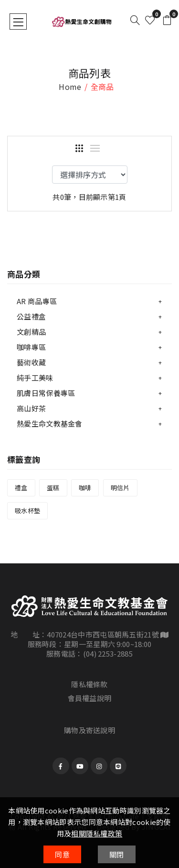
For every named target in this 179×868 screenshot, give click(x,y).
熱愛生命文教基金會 (50, 423)
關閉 (117, 854)
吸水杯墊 (27, 511)
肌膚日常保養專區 (46, 393)
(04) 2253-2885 (108, 654)
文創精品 (31, 332)
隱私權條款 (89, 684)
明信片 (120, 488)
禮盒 (21, 488)
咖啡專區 (31, 347)
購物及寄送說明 (89, 730)
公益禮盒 (31, 316)
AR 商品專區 (37, 301)
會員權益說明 (90, 698)
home (70, 87)
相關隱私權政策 (97, 833)
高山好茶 (31, 408)
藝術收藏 (31, 362)
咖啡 (85, 488)
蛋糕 (53, 488)
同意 (62, 854)
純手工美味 (35, 378)
